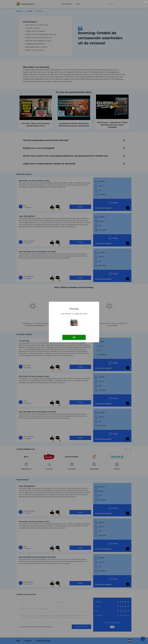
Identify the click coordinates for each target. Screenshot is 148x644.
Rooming (74, 309)
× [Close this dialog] (146, 2)
